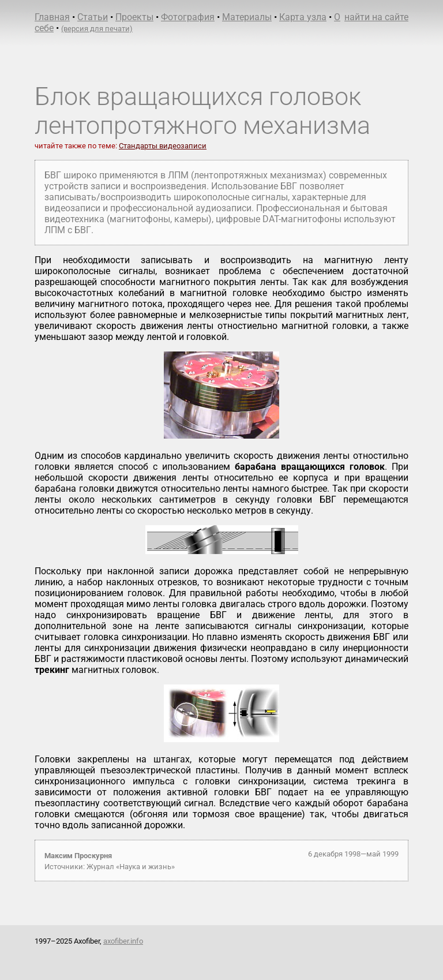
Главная (52, 17)
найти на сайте (376, 17)
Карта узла (303, 17)
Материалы (247, 17)
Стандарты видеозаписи (163, 146)
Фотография (188, 17)
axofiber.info (123, 941)
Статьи (93, 17)
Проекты (134, 17)
